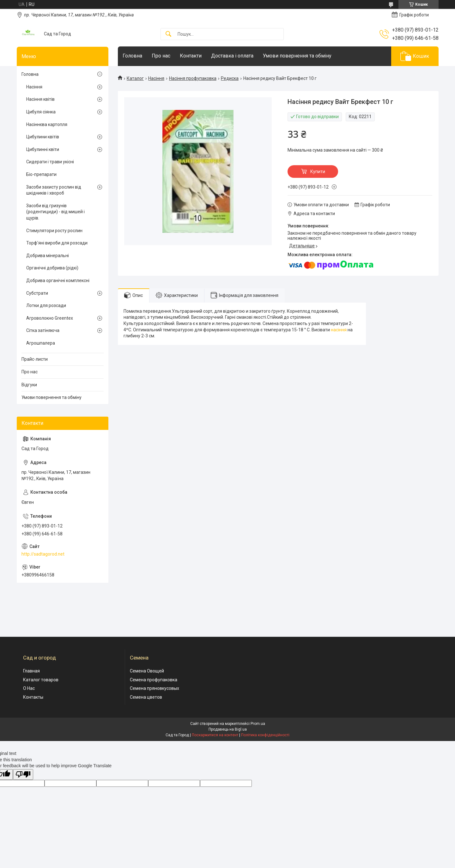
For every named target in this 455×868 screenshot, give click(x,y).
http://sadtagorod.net (43, 554)
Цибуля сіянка (41, 112)
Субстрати (37, 293)
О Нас (29, 688)
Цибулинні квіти (43, 149)
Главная (31, 671)
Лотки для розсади (46, 305)
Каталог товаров (41, 680)
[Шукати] (168, 34)
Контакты (33, 697)
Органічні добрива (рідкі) (52, 268)
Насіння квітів (40, 99)
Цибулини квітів (43, 137)
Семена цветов (146, 697)
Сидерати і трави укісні (50, 162)
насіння (339, 330)
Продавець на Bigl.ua (228, 729)
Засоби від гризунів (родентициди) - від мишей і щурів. (55, 212)
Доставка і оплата (232, 56)
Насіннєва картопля (47, 124)
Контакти (191, 56)
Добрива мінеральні (48, 256)
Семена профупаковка (154, 680)
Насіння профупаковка (193, 78)
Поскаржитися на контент (215, 735)
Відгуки (29, 385)
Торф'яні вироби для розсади (57, 243)
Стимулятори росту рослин (54, 231)
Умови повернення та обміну (297, 56)
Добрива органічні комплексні (58, 280)
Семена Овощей (147, 671)
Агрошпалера (41, 343)
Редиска (230, 78)
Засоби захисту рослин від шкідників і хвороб (54, 190)
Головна (132, 56)
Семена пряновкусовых (155, 688)
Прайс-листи (35, 359)
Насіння (156, 78)
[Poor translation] (23, 775)
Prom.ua (258, 724)
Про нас (161, 56)
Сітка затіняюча (43, 330)
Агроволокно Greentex (50, 318)
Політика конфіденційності (265, 735)
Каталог (135, 78)
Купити (318, 172)
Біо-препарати (41, 174)
